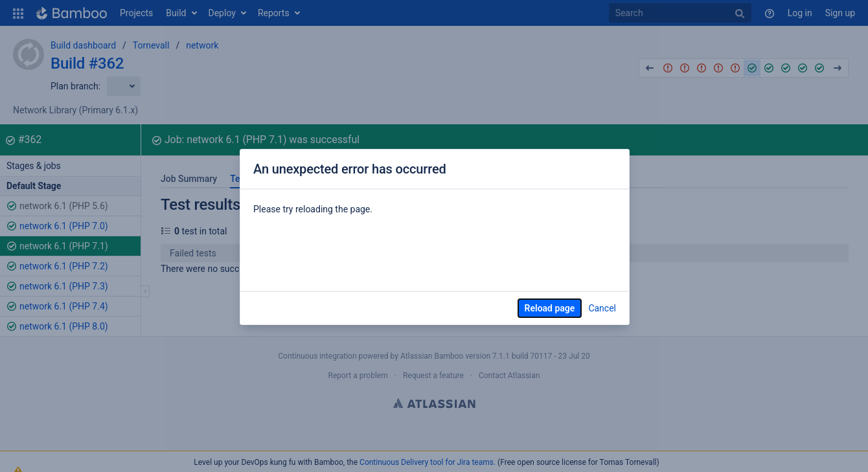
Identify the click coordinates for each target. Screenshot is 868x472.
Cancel (602, 308)
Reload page (550, 308)
